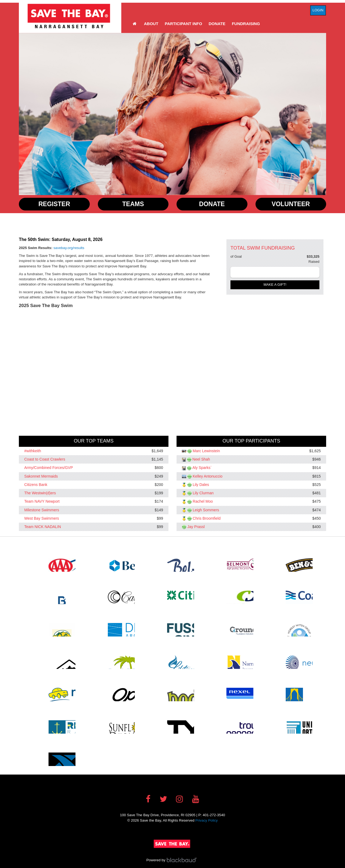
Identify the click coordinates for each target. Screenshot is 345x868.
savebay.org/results (69, 248)
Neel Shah (201, 459)
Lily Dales (201, 485)
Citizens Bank (36, 485)
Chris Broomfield (207, 518)
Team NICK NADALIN (43, 527)
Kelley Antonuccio (208, 476)
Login (318, 10)
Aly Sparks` (202, 468)
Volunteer (291, 204)
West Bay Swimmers (42, 518)
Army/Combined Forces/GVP (49, 468)
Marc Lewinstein (206, 451)
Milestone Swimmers (42, 510)
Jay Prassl (196, 527)
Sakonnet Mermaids (41, 476)
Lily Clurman (203, 493)
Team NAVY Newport (42, 502)
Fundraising (246, 24)
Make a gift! (275, 285)
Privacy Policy (207, 820)
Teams (133, 204)
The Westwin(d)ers (40, 493)
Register (54, 204)
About (151, 24)
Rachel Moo (203, 502)
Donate (217, 24)
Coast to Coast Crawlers (45, 459)
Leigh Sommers (206, 510)
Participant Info (183, 24)
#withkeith (33, 451)
